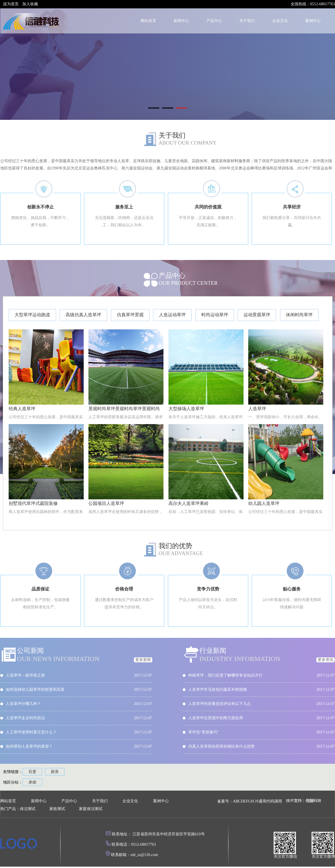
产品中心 (214, 21)
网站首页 (148, 21)
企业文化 (280, 21)
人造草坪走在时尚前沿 (25, 718)
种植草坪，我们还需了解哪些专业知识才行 (225, 675)
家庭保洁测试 (91, 809)
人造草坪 (257, 409)
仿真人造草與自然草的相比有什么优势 (221, 746)
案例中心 (313, 21)
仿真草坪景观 (130, 315)
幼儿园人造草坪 (264, 503)
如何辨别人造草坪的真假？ (29, 746)
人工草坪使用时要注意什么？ (31, 732)
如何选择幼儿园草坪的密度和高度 (35, 690)
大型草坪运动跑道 (32, 315)
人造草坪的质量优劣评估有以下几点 (220, 704)
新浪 (55, 772)
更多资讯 (326, 660)
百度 (32, 772)
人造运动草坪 (172, 315)
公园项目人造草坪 (106, 503)
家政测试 (57, 809)
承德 (32, 782)
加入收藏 (30, 4)
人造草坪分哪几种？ (23, 704)
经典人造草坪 (22, 409)
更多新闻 (143, 660)
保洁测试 (28, 809)
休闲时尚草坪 (299, 315)
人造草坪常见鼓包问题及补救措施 (218, 690)
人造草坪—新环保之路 (25, 675)
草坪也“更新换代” (204, 732)
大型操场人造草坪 (186, 409)
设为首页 (11, 4)
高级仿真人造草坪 (83, 315)
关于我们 (247, 21)
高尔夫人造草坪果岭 (189, 503)
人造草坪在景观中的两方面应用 (216, 718)
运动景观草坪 (257, 315)
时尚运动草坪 (215, 315)
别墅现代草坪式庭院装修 (33, 503)
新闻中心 (181, 21)
